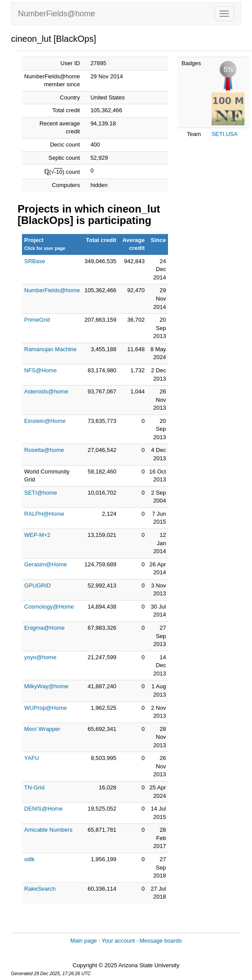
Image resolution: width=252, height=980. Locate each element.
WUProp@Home (46, 708)
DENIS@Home (44, 809)
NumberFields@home (57, 14)
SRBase (35, 261)
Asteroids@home (46, 391)
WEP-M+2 (37, 535)
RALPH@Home (44, 514)
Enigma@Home (44, 628)
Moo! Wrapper (42, 729)
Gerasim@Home (46, 564)
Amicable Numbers (48, 830)
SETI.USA (225, 134)
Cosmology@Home (49, 607)
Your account (118, 941)
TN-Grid (34, 787)
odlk (29, 859)
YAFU (32, 758)
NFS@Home (40, 370)
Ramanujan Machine (50, 349)
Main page (84, 941)
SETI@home (41, 493)
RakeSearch (40, 889)
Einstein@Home (45, 421)
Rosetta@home (44, 450)
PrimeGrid (37, 320)
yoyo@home (40, 657)
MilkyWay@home (46, 686)
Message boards (161, 941)
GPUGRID (38, 585)
